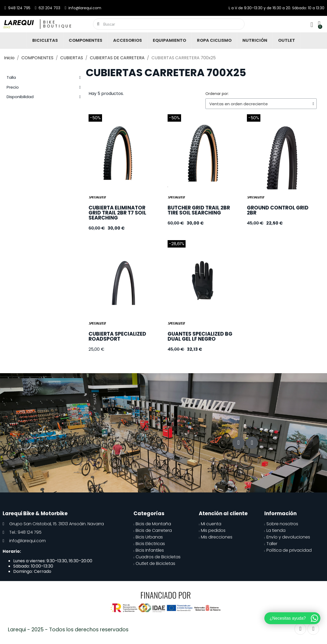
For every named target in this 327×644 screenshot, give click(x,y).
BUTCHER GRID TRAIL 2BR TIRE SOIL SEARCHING (199, 210)
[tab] (44, 78)
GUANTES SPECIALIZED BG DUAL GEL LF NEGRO (200, 336)
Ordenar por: (217, 94)
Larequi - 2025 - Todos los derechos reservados (68, 630)
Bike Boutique (58, 24)
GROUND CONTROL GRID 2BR (278, 210)
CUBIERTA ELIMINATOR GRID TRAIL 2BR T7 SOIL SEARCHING (117, 213)
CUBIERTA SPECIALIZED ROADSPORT (117, 336)
